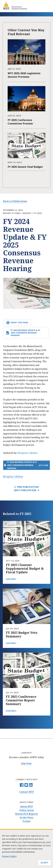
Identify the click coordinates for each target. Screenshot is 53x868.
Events (26, 821)
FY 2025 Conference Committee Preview (20, 122)
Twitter (26, 785)
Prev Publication (28, 487)
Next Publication (25, 490)
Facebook (22, 785)
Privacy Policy (9, 856)
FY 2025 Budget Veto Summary (22, 634)
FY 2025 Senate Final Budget (25, 167)
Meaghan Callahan (28, 453)
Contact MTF (26, 792)
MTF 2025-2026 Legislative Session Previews (24, 75)
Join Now (26, 763)
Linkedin (31, 785)
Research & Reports (26, 814)
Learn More (11, 579)
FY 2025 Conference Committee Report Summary (21, 700)
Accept (45, 863)
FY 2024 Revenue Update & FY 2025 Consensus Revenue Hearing (25, 333)
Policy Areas (27, 810)
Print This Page (19, 322)
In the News (26, 818)
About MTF (26, 807)
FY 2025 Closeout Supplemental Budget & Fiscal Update (25, 568)
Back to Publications (15, 201)
